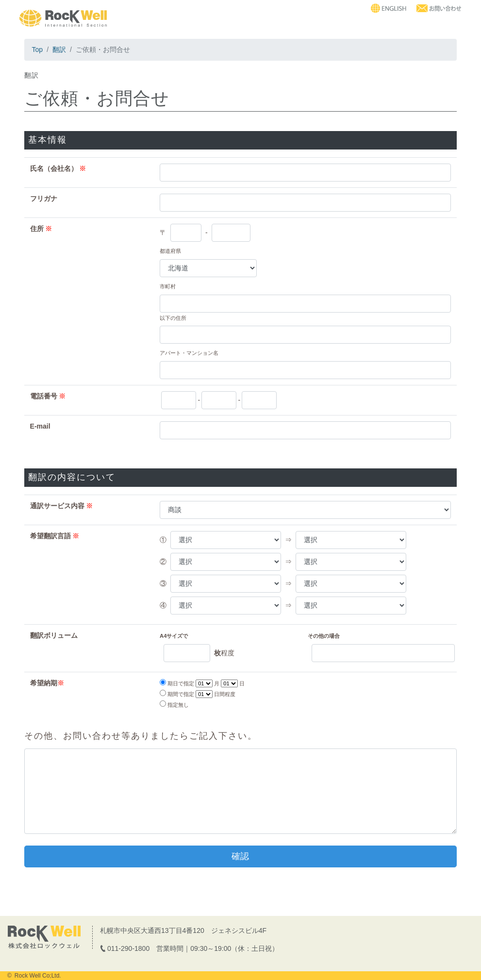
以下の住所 (173, 318)
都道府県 (170, 251)
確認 (240, 856)
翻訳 (59, 50)
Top (38, 50)
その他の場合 (324, 636)
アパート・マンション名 (189, 353)
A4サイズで (174, 636)
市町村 (168, 286)
